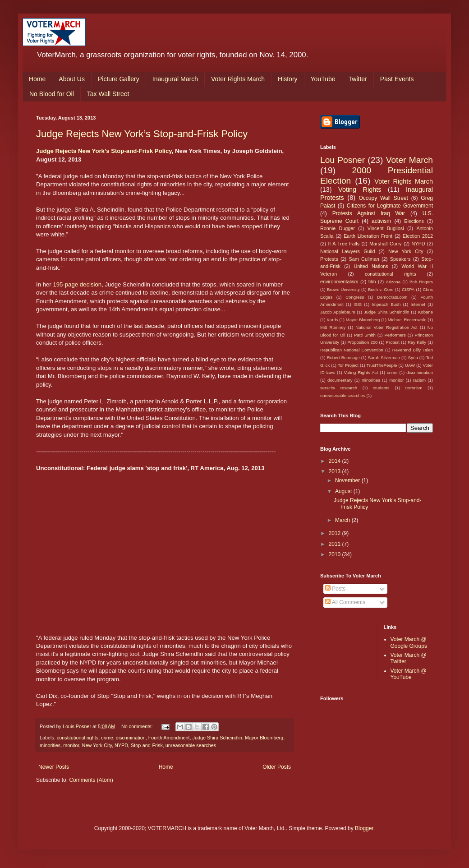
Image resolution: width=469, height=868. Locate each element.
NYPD (121, 745)
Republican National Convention (352, 350)
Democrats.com (392, 297)
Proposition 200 (362, 342)
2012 (336, 533)
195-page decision (77, 284)
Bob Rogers (421, 282)
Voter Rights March (238, 79)
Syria (413, 358)
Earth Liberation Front (368, 236)
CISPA (408, 289)
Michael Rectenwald (407, 320)
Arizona (393, 282)
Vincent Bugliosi (386, 228)
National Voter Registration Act (386, 327)
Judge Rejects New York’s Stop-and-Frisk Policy (142, 134)
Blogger (364, 828)
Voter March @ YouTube (409, 674)
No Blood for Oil (52, 94)
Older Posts (277, 767)
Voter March (409, 160)
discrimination (131, 738)
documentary (340, 380)
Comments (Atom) (91, 780)
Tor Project (348, 365)
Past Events (397, 79)
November (348, 480)
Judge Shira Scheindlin (217, 738)
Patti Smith (365, 335)
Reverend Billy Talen (413, 350)
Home (37, 79)
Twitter (358, 79)
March (343, 520)
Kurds (332, 320)
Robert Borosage (343, 358)
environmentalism (339, 282)
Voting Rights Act (361, 372)
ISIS (358, 304)
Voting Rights (360, 189)
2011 (336, 544)
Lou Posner (343, 160)
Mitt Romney (333, 327)
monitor (71, 745)
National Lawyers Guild (347, 251)
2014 (336, 461)
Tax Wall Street (108, 94)
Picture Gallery (119, 79)
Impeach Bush (386, 304)
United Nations (371, 266)
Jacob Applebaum (338, 312)
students (381, 388)
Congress (355, 297)
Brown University (343, 289)
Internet (418, 304)
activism (381, 221)
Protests (329, 259)
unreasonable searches (191, 745)
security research (339, 388)
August (344, 491)
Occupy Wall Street (384, 198)
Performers (395, 335)
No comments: (138, 726)
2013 (336, 471)
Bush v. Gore (381, 289)
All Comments (345, 602)
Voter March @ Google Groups (409, 642)
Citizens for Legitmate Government (390, 206)
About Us (72, 79)
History (288, 79)
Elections (414, 221)
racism (419, 380)
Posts (335, 589)
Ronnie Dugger (338, 228)
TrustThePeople (382, 365)
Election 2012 (418, 236)
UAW (410, 365)
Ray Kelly (417, 342)
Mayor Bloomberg (264, 738)
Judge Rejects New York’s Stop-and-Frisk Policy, (105, 151)
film (372, 282)
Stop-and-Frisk (147, 745)
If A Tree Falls (344, 244)
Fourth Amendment (169, 738)
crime (107, 738)
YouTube (323, 79)
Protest (393, 342)
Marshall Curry (386, 244)
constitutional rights (78, 738)
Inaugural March (175, 79)
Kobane (425, 312)
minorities (50, 745)
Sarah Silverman (384, 358)
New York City (97, 745)
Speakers (400, 259)
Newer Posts (54, 767)
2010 (336, 554)
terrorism (414, 388)
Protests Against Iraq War (369, 213)
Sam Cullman (364, 259)
